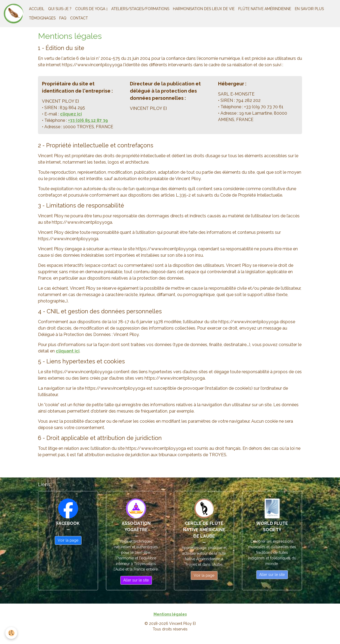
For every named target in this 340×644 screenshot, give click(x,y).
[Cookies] (11, 633)
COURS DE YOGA (91, 9)
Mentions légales (170, 614)
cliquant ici (68, 351)
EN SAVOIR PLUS (309, 9)
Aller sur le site (136, 580)
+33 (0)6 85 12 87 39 (88, 120)
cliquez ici (71, 114)
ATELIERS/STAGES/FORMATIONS (140, 9)
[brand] (14, 14)
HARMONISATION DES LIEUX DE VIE (204, 9)
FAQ (63, 18)
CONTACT (79, 18)
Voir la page (68, 540)
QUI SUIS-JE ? (60, 9)
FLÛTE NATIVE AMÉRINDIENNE (265, 9)
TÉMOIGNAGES (42, 18)
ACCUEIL (37, 9)
